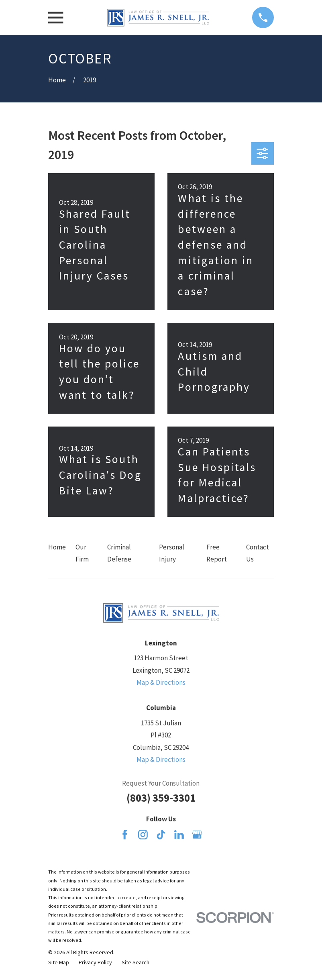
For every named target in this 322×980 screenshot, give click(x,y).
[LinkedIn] (179, 835)
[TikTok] (161, 835)
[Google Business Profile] (197, 835)
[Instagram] (143, 835)
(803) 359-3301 (161, 798)
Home (57, 547)
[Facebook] (125, 835)
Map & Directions (161, 682)
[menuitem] (59, 963)
